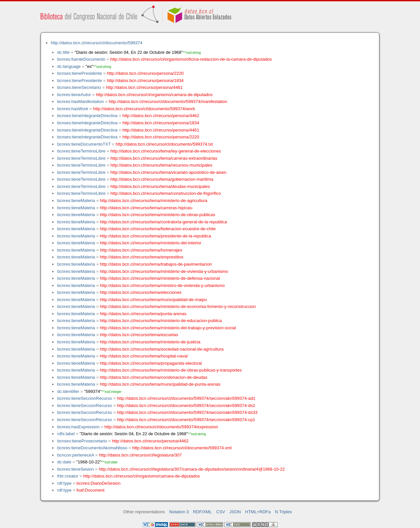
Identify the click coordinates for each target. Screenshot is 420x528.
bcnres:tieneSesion (75, 469)
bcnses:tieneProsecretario (82, 441)
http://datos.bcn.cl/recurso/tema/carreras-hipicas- (147, 208)
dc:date (64, 462)
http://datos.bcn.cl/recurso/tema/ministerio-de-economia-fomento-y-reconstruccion (178, 306)
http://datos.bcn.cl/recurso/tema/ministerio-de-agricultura (154, 201)
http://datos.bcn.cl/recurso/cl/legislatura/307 (140, 455)
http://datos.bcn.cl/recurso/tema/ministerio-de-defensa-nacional (160, 278)
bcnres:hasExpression (78, 427)
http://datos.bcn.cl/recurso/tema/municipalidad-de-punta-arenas (160, 384)
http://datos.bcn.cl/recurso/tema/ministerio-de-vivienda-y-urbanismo (164, 271)
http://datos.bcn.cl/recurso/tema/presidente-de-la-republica (156, 236)
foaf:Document (90, 490)
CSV (221, 512)
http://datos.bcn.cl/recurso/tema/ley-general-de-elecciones (166, 151)
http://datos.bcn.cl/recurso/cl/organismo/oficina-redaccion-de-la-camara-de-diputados (191, 59)
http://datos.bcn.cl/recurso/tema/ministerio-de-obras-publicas (158, 215)
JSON (235, 512)
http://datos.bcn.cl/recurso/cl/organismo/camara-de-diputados (154, 95)
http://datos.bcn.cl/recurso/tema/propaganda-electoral (151, 363)
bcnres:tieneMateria (76, 201)
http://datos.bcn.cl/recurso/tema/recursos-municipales (161, 165)
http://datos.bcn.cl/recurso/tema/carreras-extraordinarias (164, 158)
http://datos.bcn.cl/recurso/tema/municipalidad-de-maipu (154, 300)
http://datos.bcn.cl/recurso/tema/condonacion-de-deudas (154, 377)
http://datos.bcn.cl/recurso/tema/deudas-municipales (160, 186)
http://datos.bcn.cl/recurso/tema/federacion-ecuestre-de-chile (158, 229)
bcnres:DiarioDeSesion (98, 483)
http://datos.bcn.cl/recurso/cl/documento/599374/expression (161, 427)
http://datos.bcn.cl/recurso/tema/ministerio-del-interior (151, 243)
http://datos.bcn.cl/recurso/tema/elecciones (141, 292)
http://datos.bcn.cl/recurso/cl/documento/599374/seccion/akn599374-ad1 (186, 398)
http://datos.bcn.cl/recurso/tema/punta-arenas (143, 314)
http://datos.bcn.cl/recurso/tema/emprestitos (142, 257)
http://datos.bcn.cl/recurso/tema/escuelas (139, 335)
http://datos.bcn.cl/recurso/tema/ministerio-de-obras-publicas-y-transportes (171, 370)
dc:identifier (68, 391)
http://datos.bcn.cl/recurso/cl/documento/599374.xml (182, 448)
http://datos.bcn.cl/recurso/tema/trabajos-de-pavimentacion (156, 264)
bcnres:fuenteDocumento (81, 59)
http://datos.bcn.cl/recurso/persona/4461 (144, 87)
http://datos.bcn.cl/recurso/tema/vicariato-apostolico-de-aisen (168, 172)
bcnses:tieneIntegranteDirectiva (87, 116)
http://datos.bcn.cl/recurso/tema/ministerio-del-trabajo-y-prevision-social (168, 328)
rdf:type (64, 483)
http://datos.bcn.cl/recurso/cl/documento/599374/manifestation (168, 102)
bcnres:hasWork (73, 109)
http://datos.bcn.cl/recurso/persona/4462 (161, 116)
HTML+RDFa (258, 512)
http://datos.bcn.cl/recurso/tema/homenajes (141, 250)
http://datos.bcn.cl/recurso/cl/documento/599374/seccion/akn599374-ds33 (187, 412)
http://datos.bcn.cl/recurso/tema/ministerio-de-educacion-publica (161, 321)
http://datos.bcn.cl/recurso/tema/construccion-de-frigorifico (166, 193)
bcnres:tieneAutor (74, 95)
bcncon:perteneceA (75, 455)
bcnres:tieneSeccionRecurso (84, 398)
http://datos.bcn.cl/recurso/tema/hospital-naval (144, 356)
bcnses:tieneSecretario (79, 87)
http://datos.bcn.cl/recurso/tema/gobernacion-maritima (162, 179)
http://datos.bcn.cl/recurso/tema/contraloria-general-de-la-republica (164, 222)
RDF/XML (202, 512)
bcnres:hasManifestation (80, 102)
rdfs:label (66, 434)
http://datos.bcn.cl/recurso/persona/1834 (145, 81)
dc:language (69, 66)
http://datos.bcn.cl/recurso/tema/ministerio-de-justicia (150, 342)
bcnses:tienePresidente (79, 73)
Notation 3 (179, 512)
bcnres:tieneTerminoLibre (81, 151)
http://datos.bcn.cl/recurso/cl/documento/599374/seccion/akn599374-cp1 (186, 420)
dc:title (63, 52)
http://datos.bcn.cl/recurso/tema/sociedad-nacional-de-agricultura (162, 349)
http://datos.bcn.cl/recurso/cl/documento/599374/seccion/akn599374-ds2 (186, 406)
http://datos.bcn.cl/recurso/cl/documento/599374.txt (164, 144)
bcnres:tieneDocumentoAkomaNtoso (92, 448)
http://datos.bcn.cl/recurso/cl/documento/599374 (97, 43)
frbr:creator (68, 476)
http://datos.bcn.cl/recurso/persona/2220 (145, 73)
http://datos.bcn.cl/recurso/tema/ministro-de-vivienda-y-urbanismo (162, 285)
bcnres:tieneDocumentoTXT (84, 144)
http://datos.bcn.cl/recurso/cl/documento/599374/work (144, 109)
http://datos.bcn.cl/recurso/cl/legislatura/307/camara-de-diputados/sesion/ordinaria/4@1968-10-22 (192, 469)
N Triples (283, 512)
